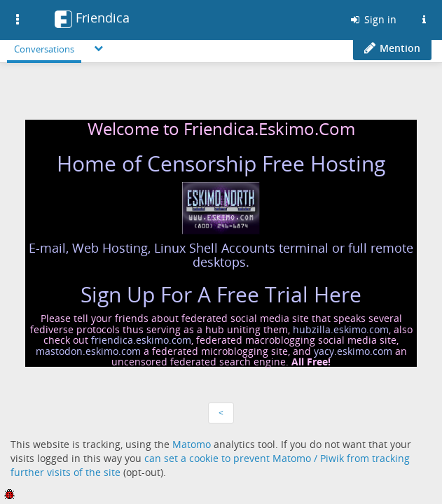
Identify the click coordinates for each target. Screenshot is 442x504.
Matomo (192, 444)
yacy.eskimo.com (353, 351)
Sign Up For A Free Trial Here (221, 294)
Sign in (373, 19)
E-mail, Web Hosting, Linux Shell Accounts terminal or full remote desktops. (221, 255)
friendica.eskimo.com (141, 340)
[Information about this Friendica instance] (424, 20)
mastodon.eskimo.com (88, 351)
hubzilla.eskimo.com (341, 329)
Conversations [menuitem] (44, 49)
